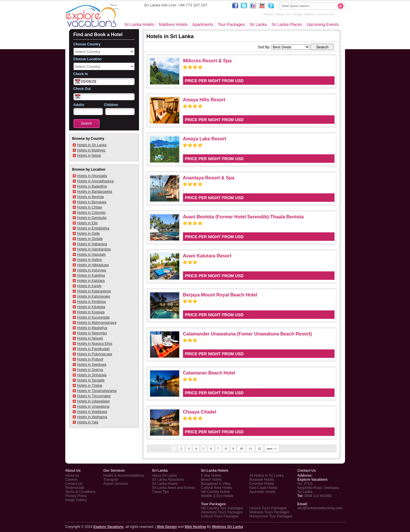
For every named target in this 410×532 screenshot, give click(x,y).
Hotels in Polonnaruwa (95, 354)
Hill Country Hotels (215, 492)
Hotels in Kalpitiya (91, 275)
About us (72, 476)
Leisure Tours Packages (268, 508)
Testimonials (75, 488)
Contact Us (326, 14)
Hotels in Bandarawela (95, 192)
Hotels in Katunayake (94, 296)
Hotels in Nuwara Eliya (95, 344)
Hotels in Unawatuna (93, 406)
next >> (272, 448)
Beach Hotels (211, 480)
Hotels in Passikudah (94, 349)
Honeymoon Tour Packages (271, 516)
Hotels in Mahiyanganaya (97, 323)
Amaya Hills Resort (204, 100)
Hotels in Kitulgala (91, 307)
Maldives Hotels (173, 24)
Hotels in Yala (88, 422)
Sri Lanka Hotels (139, 24)
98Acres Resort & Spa (207, 61)
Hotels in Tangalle (91, 380)
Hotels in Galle (89, 234)
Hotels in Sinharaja (92, 375)
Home (268, 14)
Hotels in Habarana (92, 244)
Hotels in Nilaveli (90, 338)
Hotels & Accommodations (124, 476)
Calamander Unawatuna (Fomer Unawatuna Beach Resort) (248, 334)
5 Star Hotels (211, 476)
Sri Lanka (258, 24)
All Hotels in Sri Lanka (266, 476)
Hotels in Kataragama (94, 291)
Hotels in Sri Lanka (92, 145)
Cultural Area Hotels (217, 488)
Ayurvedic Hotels (263, 492)
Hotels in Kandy (89, 286)
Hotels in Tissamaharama (97, 391)
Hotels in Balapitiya (92, 186)
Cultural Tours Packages (220, 516)
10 (241, 448)
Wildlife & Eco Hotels (217, 496)
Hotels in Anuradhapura (95, 181)
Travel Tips (161, 492)
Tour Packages (232, 24)
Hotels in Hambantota (94, 249)
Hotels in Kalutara (91, 281)
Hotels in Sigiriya (90, 370)
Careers (72, 480)
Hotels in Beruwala (92, 202)
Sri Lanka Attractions (168, 480)
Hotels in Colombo (91, 213)
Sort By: (264, 47)
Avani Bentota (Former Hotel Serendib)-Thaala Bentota (243, 217)
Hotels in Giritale (90, 239)
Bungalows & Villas (216, 484)
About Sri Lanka (164, 476)
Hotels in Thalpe (90, 386)
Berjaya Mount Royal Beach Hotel (220, 295)
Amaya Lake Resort (205, 139)
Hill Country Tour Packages (222, 508)
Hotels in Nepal (89, 155)
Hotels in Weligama (92, 417)
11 (250, 448)
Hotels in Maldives (91, 150)
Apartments (203, 24)
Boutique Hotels (262, 480)
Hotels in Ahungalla (92, 176)
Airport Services (116, 484)
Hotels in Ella (87, 223)
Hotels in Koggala (91, 312)
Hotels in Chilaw (90, 207)
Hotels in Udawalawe (94, 401)
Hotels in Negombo (92, 333)
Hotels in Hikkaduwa (93, 265)
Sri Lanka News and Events (174, 488)
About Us (283, 14)
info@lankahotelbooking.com (320, 508)
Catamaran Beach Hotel (209, 373)
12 (259, 448)
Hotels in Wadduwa (92, 412)
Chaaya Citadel (200, 412)
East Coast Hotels (263, 488)
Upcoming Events (323, 24)
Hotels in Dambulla (92, 218)
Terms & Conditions (80, 492)
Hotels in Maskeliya (92, 328)
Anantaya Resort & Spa (209, 178)
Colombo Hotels (262, 484)
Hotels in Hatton (90, 260)
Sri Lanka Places (287, 24)
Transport (111, 480)
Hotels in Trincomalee (94, 396)
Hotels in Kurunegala (93, 317)
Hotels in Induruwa (92, 270)
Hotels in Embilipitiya (93, 228)
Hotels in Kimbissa (92, 302)
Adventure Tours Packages (222, 512)
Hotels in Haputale (91, 254)
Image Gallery (304, 14)
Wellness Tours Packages (269, 512)
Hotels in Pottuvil (90, 359)
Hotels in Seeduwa (92, 365)
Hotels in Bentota (90, 197)
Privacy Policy (76, 496)
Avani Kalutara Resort (207, 256)
